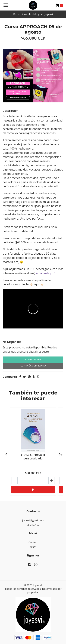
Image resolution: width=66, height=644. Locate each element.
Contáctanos (33, 360)
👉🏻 (32, 284)
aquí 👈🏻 (39, 284)
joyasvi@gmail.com (33, 520)
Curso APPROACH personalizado (33, 457)
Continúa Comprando (33, 366)
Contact (33, 542)
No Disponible (12, 342)
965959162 (33, 525)
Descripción (11, 111)
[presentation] (6, 454)
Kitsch (33, 547)
